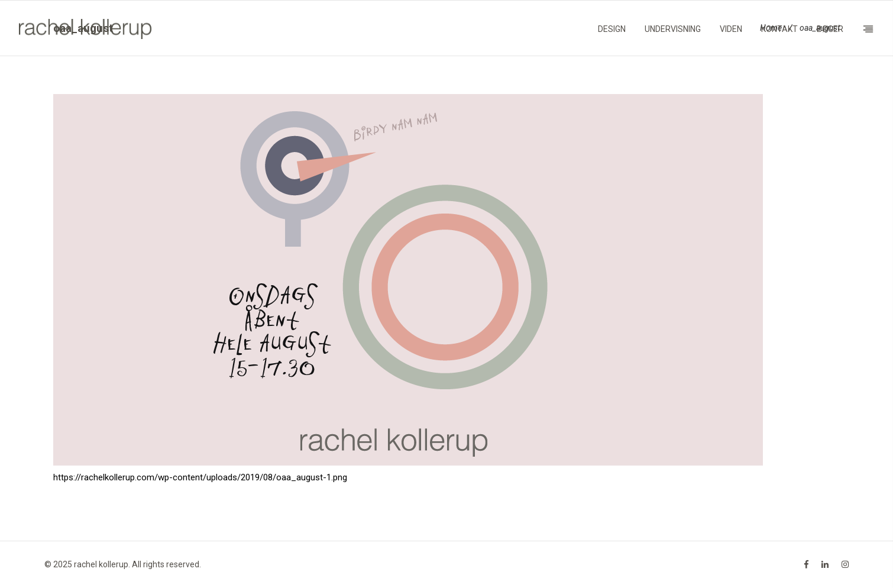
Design (612, 29)
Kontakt (779, 29)
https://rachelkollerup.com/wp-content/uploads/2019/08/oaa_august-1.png (200, 477)
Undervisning (673, 29)
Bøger (830, 29)
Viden (731, 29)
